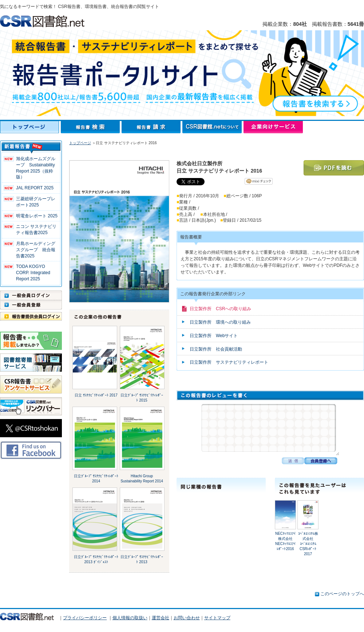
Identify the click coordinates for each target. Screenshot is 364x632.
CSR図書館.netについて (213, 127)
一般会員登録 (31, 305)
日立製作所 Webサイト (214, 336)
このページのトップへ (342, 594)
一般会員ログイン (31, 295)
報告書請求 (152, 127)
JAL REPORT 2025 (35, 188)
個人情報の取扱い (130, 618)
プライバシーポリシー (85, 618)
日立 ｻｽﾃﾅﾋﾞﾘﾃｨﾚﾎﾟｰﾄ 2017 (96, 395)
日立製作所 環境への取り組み (220, 322)
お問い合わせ (187, 618)
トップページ (30, 127)
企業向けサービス (273, 127)
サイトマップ (217, 618)
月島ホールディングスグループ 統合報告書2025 (36, 250)
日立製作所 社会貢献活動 (216, 349)
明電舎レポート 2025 (37, 216)
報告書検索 (91, 127)
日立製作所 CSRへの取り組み (220, 309)
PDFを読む (334, 168)
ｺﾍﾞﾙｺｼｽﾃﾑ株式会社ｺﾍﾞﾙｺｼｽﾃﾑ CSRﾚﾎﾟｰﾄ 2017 (308, 544)
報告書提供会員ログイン (31, 316)
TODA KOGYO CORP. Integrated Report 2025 (33, 273)
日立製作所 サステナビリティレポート (229, 362)
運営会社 (161, 618)
